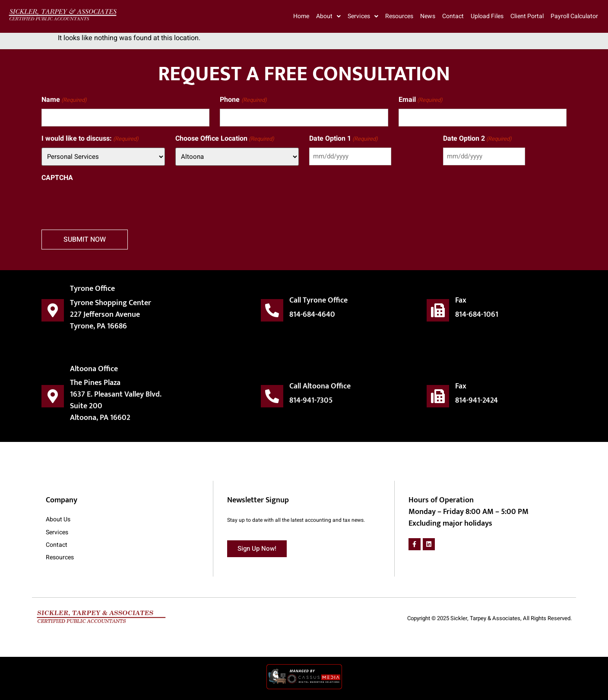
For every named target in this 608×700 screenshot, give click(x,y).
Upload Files (487, 16)
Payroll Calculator (574, 16)
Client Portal (527, 16)
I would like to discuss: (90, 139)
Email (421, 100)
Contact (453, 16)
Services (363, 16)
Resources (399, 16)
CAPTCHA (57, 178)
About (328, 16)
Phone (243, 100)
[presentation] (107, 203)
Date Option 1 (344, 139)
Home (301, 16)
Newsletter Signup (258, 501)
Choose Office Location (225, 139)
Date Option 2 (477, 139)
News (428, 16)
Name (64, 100)
